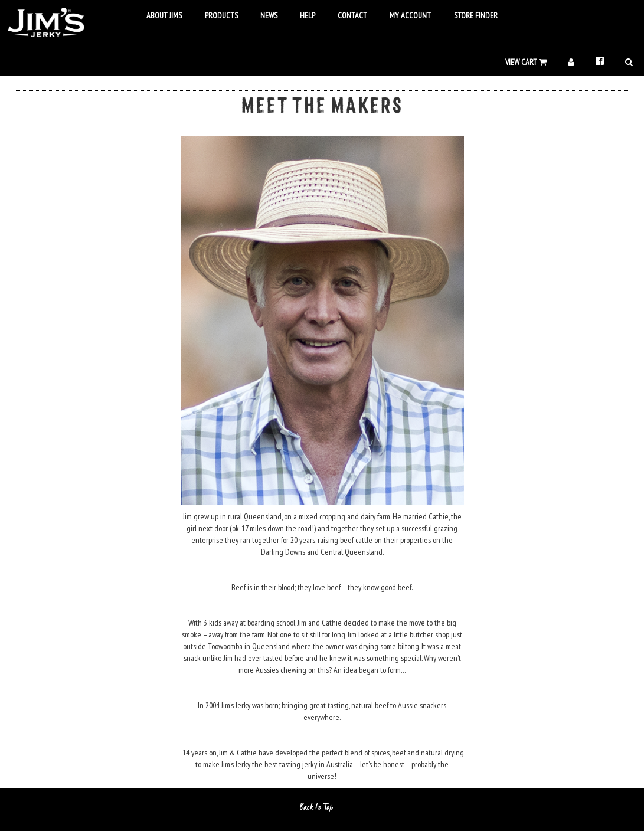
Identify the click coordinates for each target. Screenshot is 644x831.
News (261, 15)
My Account (403, 15)
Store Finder (468, 15)
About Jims (164, 15)
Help (301, 15)
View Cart (526, 62)
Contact (346, 15)
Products (214, 15)
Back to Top (322, 807)
